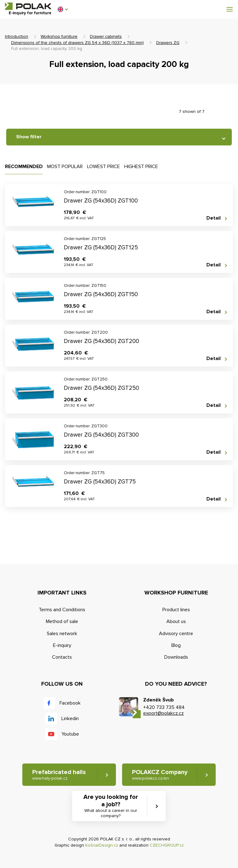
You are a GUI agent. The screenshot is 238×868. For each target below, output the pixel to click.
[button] (63, 9)
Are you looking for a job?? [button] (111, 806)
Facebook (70, 703)
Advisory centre (176, 634)
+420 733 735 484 (164, 707)
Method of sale (62, 621)
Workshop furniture (59, 36)
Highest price (141, 167)
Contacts (62, 657)
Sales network (62, 634)
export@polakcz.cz (163, 713)
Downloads (176, 657)
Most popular (65, 167)
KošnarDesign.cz (102, 845)
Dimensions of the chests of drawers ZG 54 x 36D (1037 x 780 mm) (77, 43)
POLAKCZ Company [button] (160, 775)
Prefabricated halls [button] (59, 775)
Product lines (176, 610)
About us (176, 621)
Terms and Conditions (62, 610)
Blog (176, 645)
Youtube (70, 734)
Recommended (24, 167)
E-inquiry (62, 645)
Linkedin (70, 719)
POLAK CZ (28, 6)
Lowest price (104, 167)
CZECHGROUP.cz (167, 845)
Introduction (17, 36)
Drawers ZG (168, 43)
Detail (214, 218)
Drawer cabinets (106, 36)
